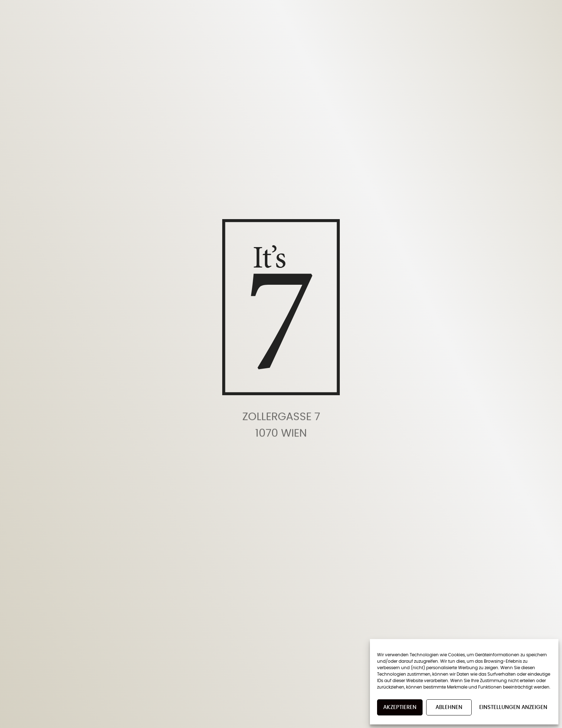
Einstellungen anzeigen (513, 707)
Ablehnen (449, 707)
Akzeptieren (400, 707)
